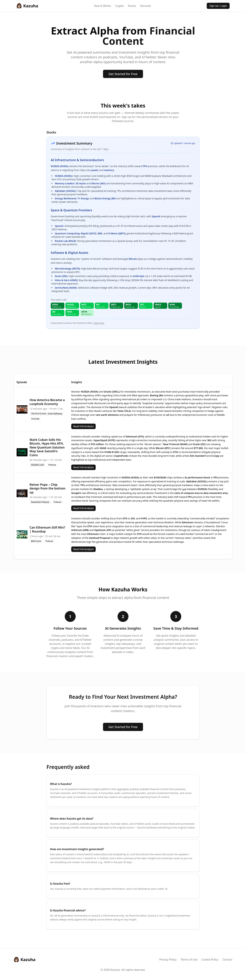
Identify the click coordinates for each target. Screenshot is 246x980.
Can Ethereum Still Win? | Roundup (47, 529)
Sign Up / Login (218, 6)
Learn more (99, 323)
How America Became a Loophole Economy (47, 402)
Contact (227, 960)
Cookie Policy (210, 960)
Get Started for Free (123, 74)
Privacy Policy (168, 960)
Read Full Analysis (83, 426)
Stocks (132, 6)
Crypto (119, 6)
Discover (146, 6)
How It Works (102, 6)
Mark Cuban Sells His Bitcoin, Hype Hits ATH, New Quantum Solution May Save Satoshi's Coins (47, 447)
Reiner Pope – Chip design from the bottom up (47, 488)
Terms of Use (189, 960)
